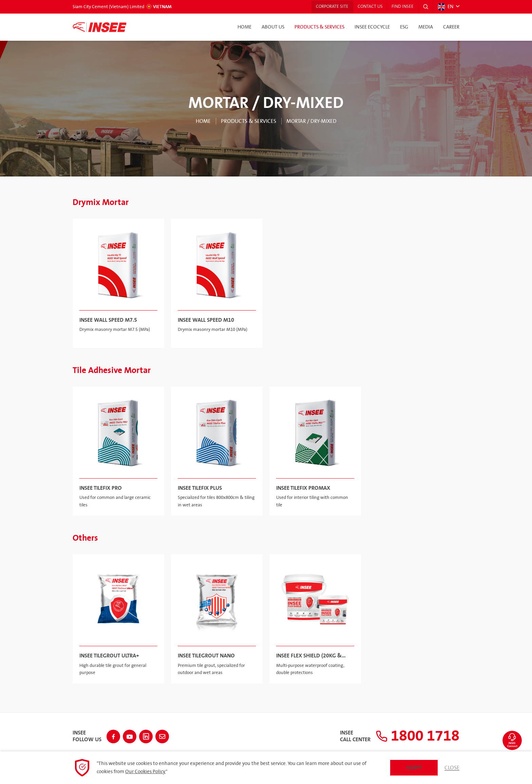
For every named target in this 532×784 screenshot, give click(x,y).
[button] (425, 7)
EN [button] (445, 7)
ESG (404, 27)
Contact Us (367, 7)
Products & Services (319, 27)
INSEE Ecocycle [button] (372, 27)
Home (244, 27)
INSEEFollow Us (87, 735)
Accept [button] (414, 768)
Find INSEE (401, 7)
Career (451, 27)
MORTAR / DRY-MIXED (312, 121)
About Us (273, 27)
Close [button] (452, 768)
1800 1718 (414, 735)
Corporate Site (328, 7)
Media (426, 27)
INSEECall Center (349, 735)
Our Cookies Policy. (145, 772)
